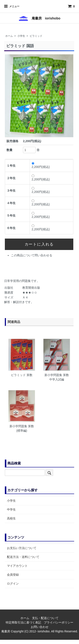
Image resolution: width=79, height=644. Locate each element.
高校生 (11, 518)
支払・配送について (45, 618)
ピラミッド (36, 36)
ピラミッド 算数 (22, 375)
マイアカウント (17, 566)
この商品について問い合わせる (32, 255)
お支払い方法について (22, 548)
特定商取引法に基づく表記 (23, 622)
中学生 (11, 509)
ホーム (9, 36)
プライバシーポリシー (59, 622)
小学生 (21, 36)
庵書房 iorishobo (40, 18)
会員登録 (13, 575)
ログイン (13, 584)
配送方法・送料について (23, 557)
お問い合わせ (40, 627)
